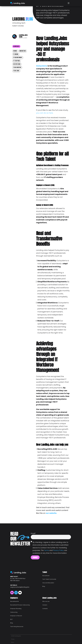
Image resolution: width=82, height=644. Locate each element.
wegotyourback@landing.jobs (20, 587)
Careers (45, 605)
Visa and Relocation (48, 583)
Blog (44, 586)
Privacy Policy (58, 550)
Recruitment (46, 576)
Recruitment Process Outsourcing (20, 605)
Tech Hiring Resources (17, 627)
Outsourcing (14, 612)
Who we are (46, 601)
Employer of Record (16, 616)
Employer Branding (16, 609)
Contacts (45, 609)
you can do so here (44, 113)
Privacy (13, 639)
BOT (11, 619)
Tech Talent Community (49, 579)
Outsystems (42, 66)
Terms (46, 550)
